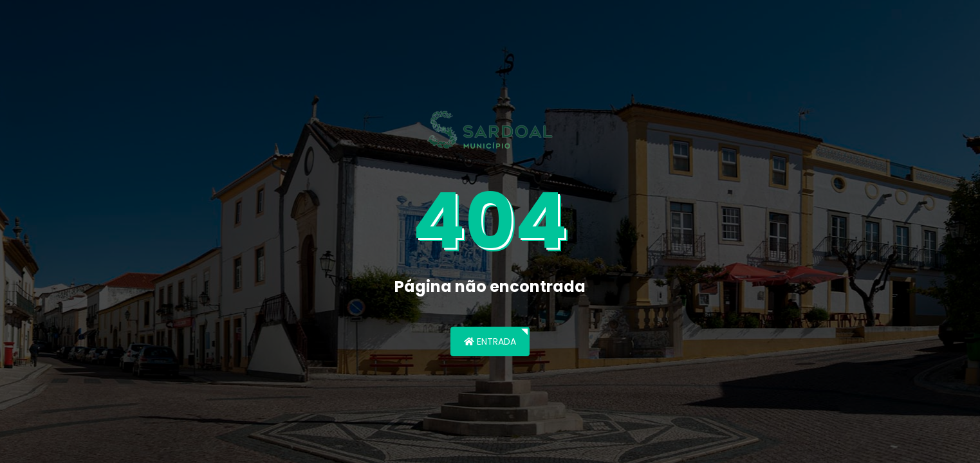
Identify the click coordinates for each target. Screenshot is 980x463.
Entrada (490, 341)
